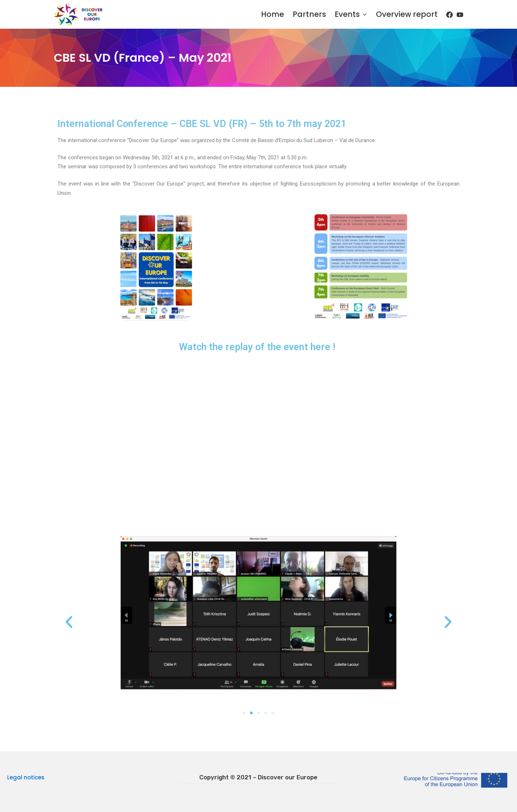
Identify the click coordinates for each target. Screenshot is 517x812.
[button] (69, 622)
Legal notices (26, 777)
